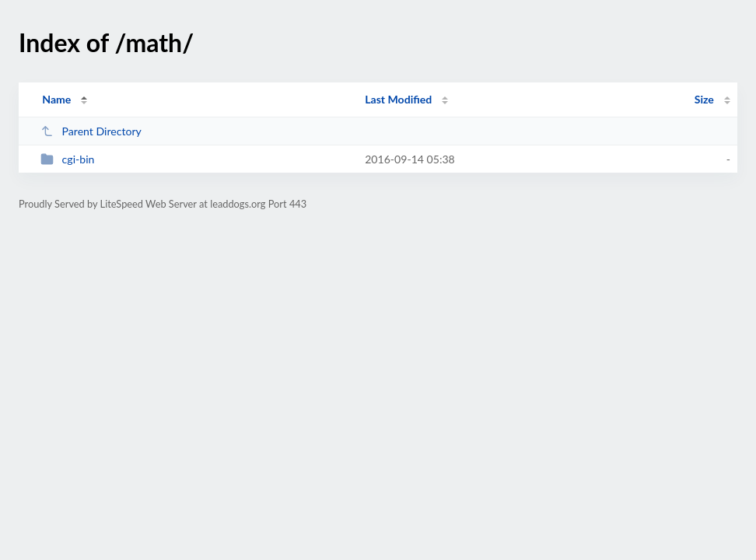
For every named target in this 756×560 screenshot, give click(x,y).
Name (56, 99)
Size (704, 99)
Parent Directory (91, 131)
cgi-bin (67, 159)
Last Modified (398, 99)
